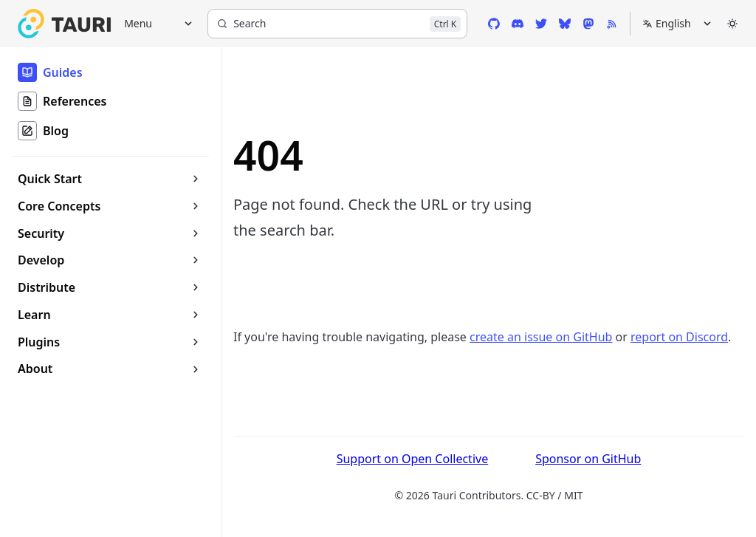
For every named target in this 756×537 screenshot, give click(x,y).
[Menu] (153, 24)
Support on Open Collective (413, 459)
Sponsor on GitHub (588, 459)
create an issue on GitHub (541, 337)
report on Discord (679, 337)
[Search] (337, 24)
